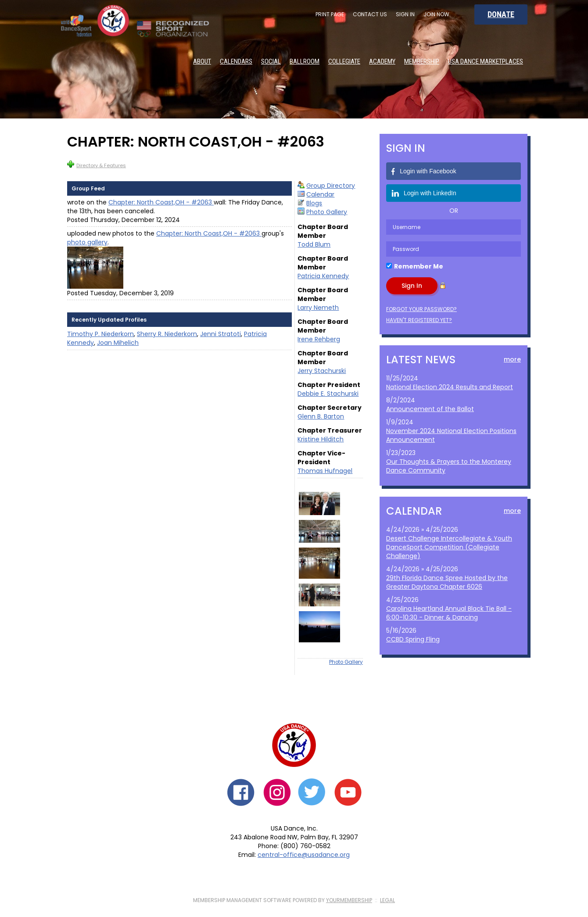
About (202, 61)
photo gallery (87, 242)
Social (271, 61)
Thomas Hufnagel (325, 471)
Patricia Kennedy (323, 276)
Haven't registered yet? (419, 320)
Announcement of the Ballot (430, 409)
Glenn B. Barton (321, 416)
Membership (422, 61)
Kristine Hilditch (321, 439)
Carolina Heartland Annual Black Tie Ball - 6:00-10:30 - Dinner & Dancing (449, 613)
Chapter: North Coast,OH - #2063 (161, 202)
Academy (382, 61)
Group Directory (331, 186)
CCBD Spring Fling (413, 639)
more (512, 359)
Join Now (436, 14)
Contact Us (370, 14)
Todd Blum (314, 244)
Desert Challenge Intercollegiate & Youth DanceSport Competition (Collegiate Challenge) (449, 547)
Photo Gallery (327, 212)
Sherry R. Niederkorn (167, 334)
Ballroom (305, 61)
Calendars (236, 61)
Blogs (314, 203)
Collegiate (344, 61)
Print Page (330, 14)
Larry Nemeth (318, 308)
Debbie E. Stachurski (328, 394)
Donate (501, 14)
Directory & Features (97, 165)
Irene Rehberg (319, 339)
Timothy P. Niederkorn (100, 334)
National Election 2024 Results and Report (450, 387)
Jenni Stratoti (220, 334)
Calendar (320, 194)
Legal (387, 900)
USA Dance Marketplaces (486, 61)
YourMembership (349, 900)
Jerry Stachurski (322, 371)
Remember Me (419, 266)
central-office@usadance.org (304, 855)
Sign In (405, 14)
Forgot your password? (421, 309)
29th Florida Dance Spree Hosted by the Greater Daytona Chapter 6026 (447, 582)
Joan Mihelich (118, 343)
